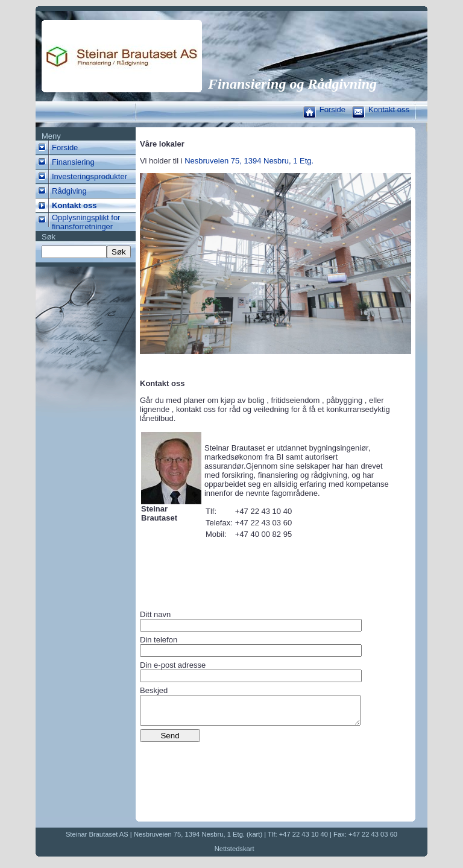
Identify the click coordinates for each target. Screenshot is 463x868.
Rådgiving (69, 191)
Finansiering (73, 162)
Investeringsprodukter (90, 176)
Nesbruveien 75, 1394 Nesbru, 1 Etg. (249, 161)
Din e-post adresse (173, 665)
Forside (332, 109)
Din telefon (159, 640)
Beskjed (154, 690)
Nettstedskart (235, 854)
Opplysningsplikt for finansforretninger (86, 222)
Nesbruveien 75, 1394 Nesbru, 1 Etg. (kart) (198, 840)
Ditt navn (155, 614)
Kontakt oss (389, 109)
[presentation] (231, 775)
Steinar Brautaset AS (97, 840)
